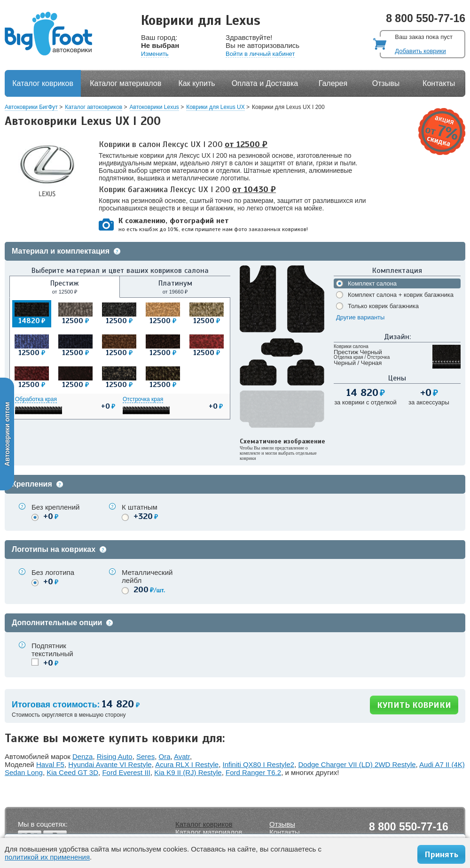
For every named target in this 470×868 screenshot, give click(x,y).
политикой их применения (47, 857)
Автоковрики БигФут (31, 107)
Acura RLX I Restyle (187, 764)
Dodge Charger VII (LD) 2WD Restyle (357, 764)
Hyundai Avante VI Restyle (110, 764)
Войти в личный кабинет (260, 54)
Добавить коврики (420, 51)
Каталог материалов (125, 83)
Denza (82, 756)
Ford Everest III (126, 772)
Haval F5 (50, 764)
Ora (165, 756)
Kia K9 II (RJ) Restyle (188, 772)
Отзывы (386, 83)
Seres (145, 756)
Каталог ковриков (43, 83)
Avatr (182, 756)
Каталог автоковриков (94, 107)
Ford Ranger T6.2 (253, 772)
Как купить (197, 83)
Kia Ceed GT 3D (72, 772)
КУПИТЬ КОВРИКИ (414, 705)
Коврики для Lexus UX (215, 107)
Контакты (439, 83)
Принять (441, 854)
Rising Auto (115, 756)
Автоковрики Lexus (154, 107)
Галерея (333, 83)
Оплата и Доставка (265, 83)
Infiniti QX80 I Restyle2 (259, 764)
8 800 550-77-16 (426, 18)
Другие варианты (360, 317)
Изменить (155, 54)
